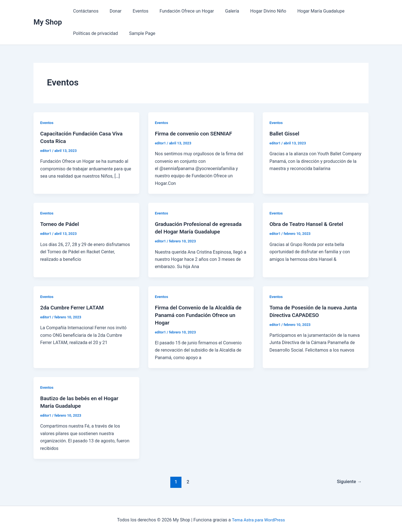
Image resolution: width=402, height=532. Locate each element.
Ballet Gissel (285, 133)
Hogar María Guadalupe (306, 11)
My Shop (48, 22)
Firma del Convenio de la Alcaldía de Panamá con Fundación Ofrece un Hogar (200, 314)
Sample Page (139, 33)
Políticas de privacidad (94, 33)
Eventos (135, 11)
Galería (222, 11)
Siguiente (349, 480)
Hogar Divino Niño (256, 11)
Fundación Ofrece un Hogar (179, 11)
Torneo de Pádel (60, 224)
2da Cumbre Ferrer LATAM (73, 307)
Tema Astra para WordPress (258, 518)
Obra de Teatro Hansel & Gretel (308, 224)
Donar (112, 11)
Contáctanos (85, 11)
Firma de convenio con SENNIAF (195, 133)
